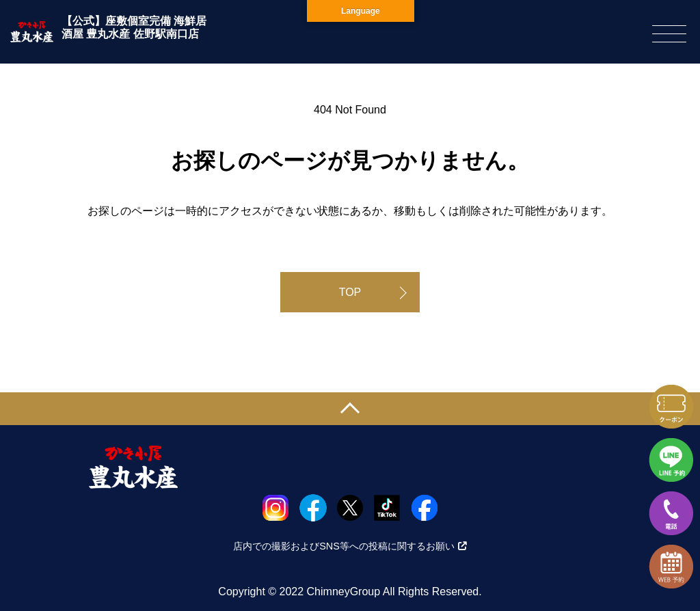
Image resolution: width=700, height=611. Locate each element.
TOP (350, 292)
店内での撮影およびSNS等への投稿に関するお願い (350, 546)
